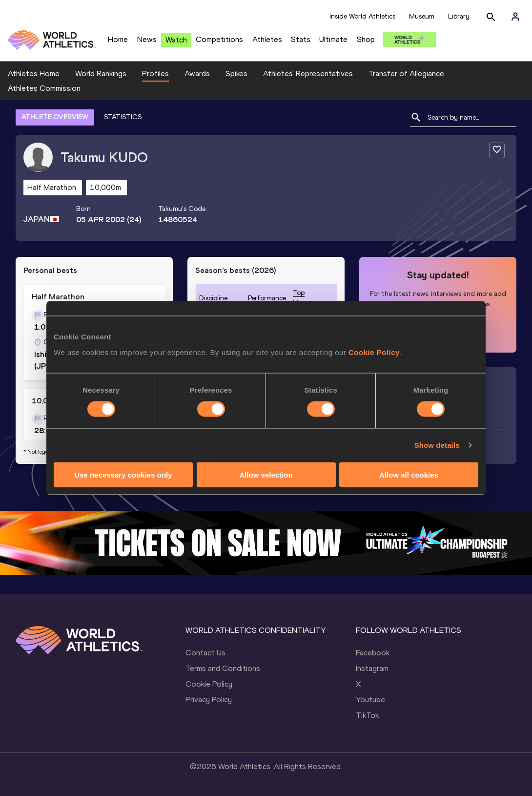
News (147, 39)
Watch (176, 40)
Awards (197, 73)
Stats (301, 39)
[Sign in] (515, 17)
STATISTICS (123, 117)
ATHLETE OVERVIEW (55, 117)
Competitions (219, 39)
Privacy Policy (209, 700)
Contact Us (205, 653)
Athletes (267, 39)
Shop (366, 39)
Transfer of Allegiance (406, 73)
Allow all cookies (409, 474)
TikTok (367, 715)
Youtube (370, 700)
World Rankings (101, 73)
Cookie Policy (374, 352)
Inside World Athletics (362, 16)
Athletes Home (34, 73)
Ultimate (333, 39)
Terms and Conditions (223, 668)
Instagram (372, 668)
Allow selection (266, 474)
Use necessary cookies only (123, 474)
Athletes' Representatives (308, 73)
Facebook (373, 653)
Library (459, 16)
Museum (422, 16)
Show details (437, 445)
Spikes (236, 73)
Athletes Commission (44, 88)
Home (118, 39)
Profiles (155, 73)
